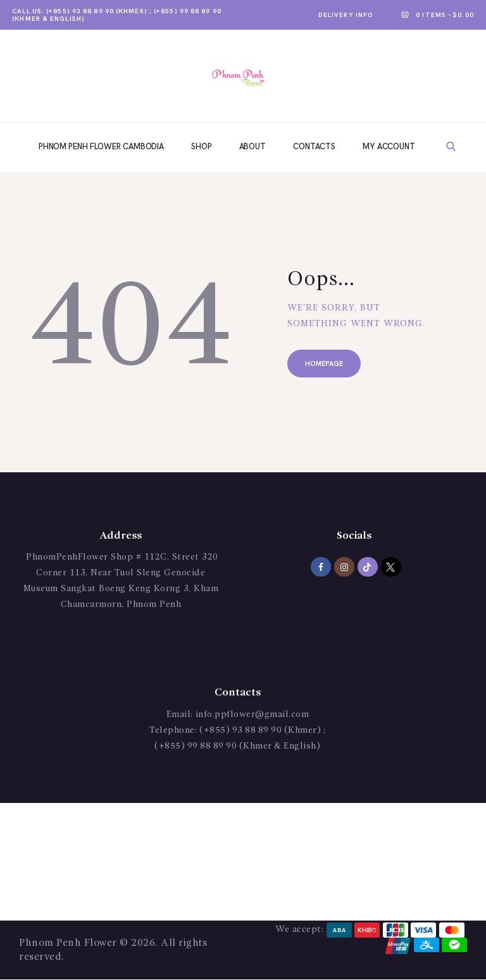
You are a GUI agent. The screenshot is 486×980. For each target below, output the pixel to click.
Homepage (324, 364)
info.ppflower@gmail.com (252, 714)
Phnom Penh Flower (68, 943)
